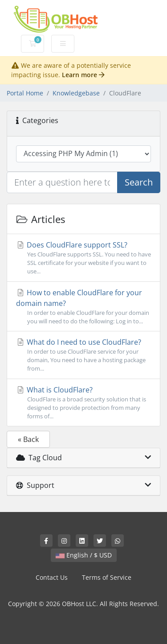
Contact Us (52, 577)
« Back (28, 439)
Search (139, 182)
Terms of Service (107, 577)
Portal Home (25, 93)
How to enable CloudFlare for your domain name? (83, 307)
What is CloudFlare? (83, 403)
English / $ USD (84, 555)
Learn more (83, 75)
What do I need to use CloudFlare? (83, 355)
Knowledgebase (76, 93)
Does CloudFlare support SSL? (83, 258)
